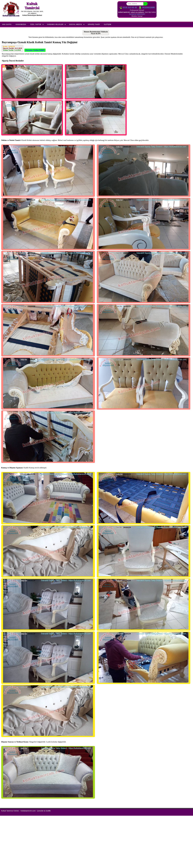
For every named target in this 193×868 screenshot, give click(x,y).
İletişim (108, 24)
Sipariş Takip (94, 24)
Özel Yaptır (36, 24)
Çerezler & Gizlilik (44, 811)
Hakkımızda (21, 24)
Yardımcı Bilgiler (55, 24)
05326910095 (147, 8)
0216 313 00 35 (128, 8)
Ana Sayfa (7, 24)
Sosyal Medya (76, 24)
